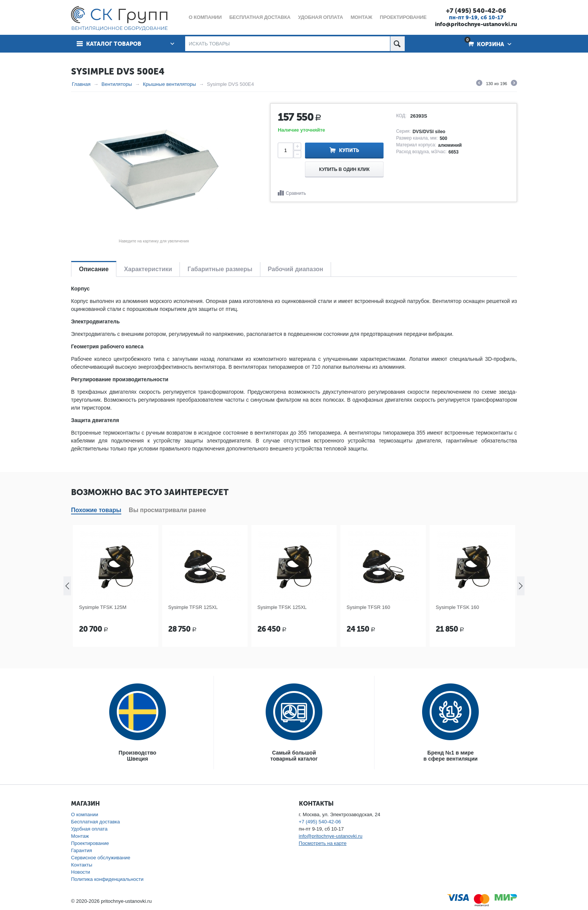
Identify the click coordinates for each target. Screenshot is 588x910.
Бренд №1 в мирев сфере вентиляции (451, 756)
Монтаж (80, 836)
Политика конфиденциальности (107, 879)
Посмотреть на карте (323, 843)
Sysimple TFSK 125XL (282, 607)
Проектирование (90, 843)
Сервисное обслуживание (101, 858)
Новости (80, 872)
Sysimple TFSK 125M (103, 607)
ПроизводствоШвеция (138, 756)
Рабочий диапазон (296, 269)
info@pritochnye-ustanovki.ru (476, 24)
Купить (349, 150)
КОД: (401, 116)
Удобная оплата (89, 829)
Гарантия (81, 850)
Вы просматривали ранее (168, 510)
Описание (94, 269)
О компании (85, 814)
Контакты (82, 865)
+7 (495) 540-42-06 (476, 11)
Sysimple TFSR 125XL (193, 607)
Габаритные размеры (220, 269)
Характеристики (148, 269)
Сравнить (296, 193)
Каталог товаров (114, 44)
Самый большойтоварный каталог (294, 756)
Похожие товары (96, 510)
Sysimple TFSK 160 (457, 607)
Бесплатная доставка (95, 822)
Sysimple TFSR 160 (368, 607)
